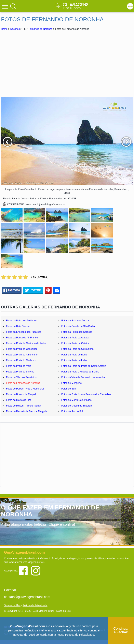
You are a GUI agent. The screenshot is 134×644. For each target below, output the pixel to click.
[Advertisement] (67, 64)
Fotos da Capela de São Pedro (78, 326)
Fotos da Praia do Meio (19, 366)
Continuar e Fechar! (121, 630)
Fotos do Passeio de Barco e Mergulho (27, 411)
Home (4, 29)
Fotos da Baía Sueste (18, 326)
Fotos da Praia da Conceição (22, 349)
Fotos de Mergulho (71, 383)
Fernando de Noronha (41, 29)
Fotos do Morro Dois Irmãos (76, 400)
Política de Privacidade (35, 605)
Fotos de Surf (69, 389)
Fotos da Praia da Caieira (75, 343)
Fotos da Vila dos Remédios (21, 377)
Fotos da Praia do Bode (74, 355)
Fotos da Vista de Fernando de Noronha (83, 377)
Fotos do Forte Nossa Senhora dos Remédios (86, 394)
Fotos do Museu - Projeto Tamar (23, 406)
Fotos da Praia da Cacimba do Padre (26, 343)
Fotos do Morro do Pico (19, 400)
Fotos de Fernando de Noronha (23, 383)
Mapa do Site (63, 611)
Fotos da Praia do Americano (22, 355)
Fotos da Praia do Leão (74, 360)
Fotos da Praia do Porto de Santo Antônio (84, 366)
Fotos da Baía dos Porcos (75, 321)
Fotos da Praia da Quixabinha (77, 349)
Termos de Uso (12, 605)
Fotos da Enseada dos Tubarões (24, 332)
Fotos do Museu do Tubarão (77, 406)
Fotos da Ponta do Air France (22, 338)
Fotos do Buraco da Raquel (21, 394)
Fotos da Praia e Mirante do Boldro (80, 372)
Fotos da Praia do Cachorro (21, 360)
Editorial (10, 590)
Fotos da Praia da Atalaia (75, 338)
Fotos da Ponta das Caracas (77, 332)
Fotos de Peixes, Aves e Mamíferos (25, 389)
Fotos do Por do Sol (72, 411)
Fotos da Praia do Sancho (20, 372)
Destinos (15, 29)
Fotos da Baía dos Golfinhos (21, 321)
